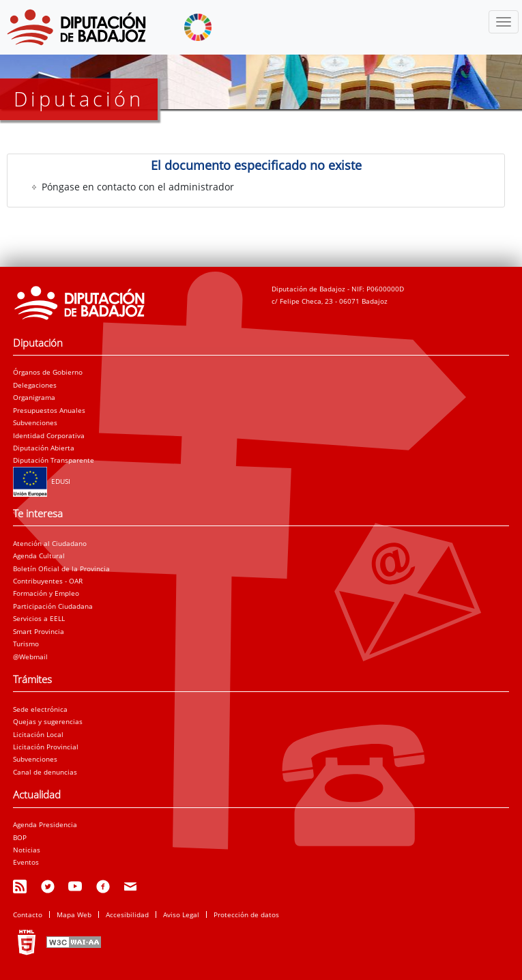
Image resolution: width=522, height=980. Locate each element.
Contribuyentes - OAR (48, 581)
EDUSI (42, 481)
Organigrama (34, 397)
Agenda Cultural (39, 556)
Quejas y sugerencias (48, 721)
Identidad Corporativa (49, 435)
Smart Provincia (39, 631)
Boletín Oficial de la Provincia (61, 568)
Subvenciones (35, 422)
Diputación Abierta (44, 448)
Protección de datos (246, 914)
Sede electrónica (40, 709)
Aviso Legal (181, 914)
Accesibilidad (127, 914)
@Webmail (30, 657)
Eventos (26, 862)
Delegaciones (35, 385)
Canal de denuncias (45, 772)
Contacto (28, 914)
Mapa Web (74, 914)
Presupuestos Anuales (49, 410)
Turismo (26, 644)
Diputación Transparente (54, 460)
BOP (20, 837)
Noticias (27, 850)
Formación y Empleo (46, 593)
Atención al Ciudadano (50, 543)
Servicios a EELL (39, 618)
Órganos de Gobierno (48, 372)
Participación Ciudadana (53, 606)
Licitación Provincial (46, 747)
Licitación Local (38, 734)
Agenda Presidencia (45, 824)
